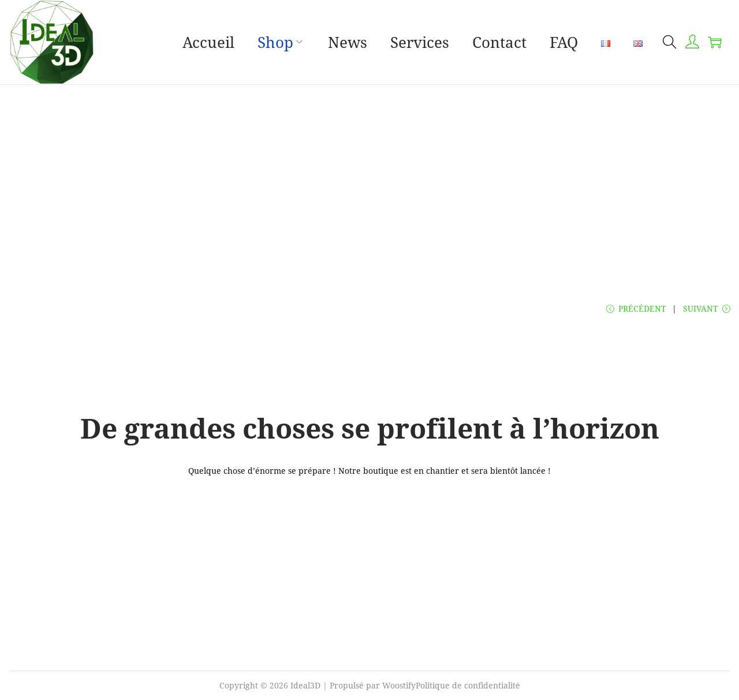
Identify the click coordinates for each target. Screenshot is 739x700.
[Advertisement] (369, 194)
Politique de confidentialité (468, 685)
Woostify (399, 685)
